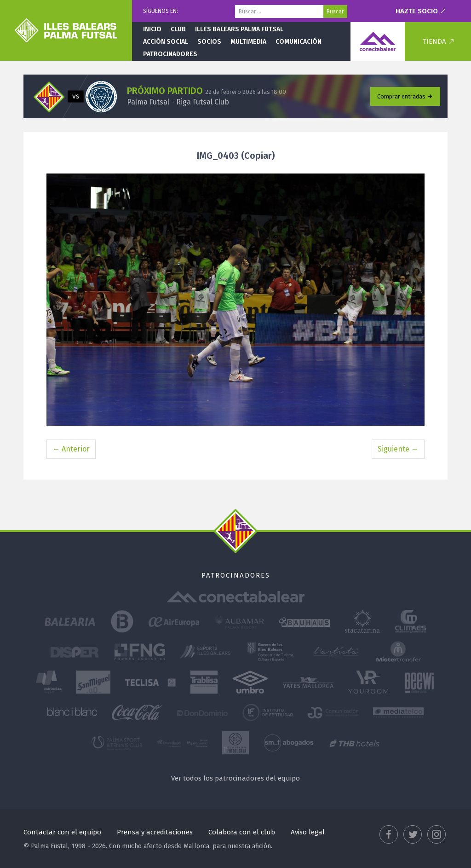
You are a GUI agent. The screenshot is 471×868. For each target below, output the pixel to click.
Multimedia (248, 42)
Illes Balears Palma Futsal (239, 29)
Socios (209, 42)
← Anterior (71, 449)
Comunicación (299, 42)
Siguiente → (398, 449)
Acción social (166, 42)
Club (178, 29)
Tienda (434, 41)
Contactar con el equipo (62, 832)
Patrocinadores (170, 54)
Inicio (152, 29)
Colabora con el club (242, 832)
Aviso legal (308, 832)
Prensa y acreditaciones (155, 832)
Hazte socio (417, 11)
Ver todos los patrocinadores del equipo (235, 778)
